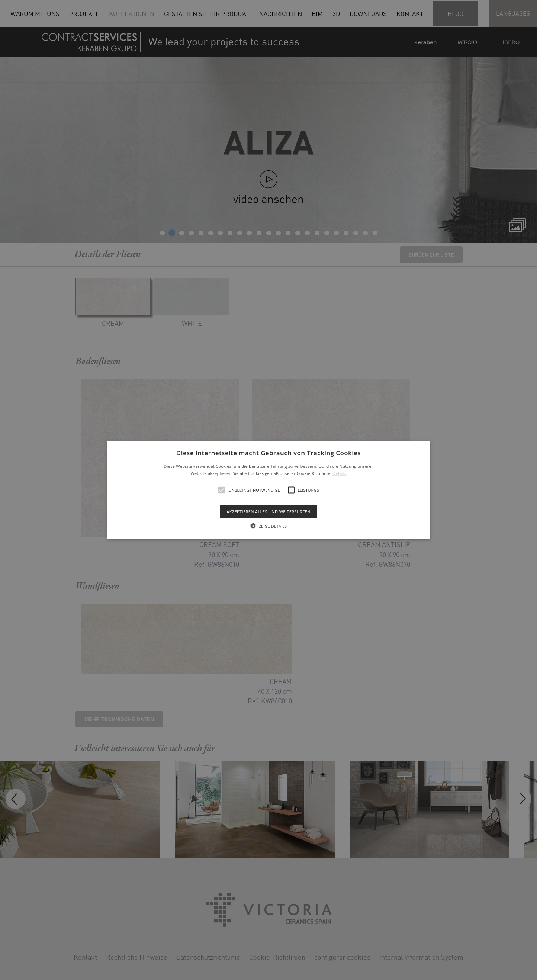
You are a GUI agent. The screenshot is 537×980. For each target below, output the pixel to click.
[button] (268, 490)
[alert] (268, 490)
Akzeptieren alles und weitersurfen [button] (268, 512)
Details (339, 473)
